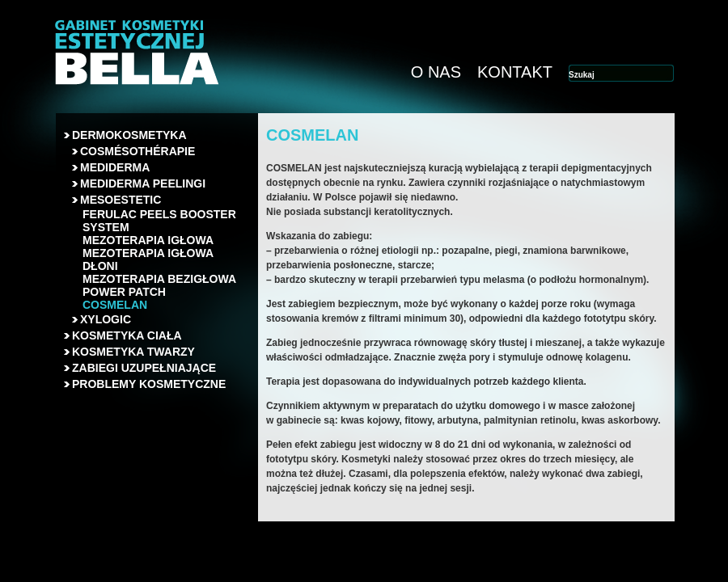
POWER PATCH (124, 292)
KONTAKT (515, 72)
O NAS (436, 72)
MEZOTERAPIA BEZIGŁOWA (159, 279)
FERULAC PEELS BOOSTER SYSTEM (159, 221)
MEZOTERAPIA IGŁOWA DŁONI (148, 259)
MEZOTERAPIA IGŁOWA (148, 240)
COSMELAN (115, 305)
